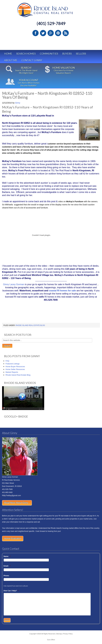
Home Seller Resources (15, 369)
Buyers (67, 54)
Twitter (43, 33)
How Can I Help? (11, 591)
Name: (7, 556)
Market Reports (12, 372)
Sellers (81, 54)
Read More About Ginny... (17, 503)
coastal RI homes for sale (62, 291)
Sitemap (59, 634)
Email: (7, 566)
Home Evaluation (13, 538)
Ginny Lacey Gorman (14, 284)
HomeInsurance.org (12, 321)
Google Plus (51, 33)
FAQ (7, 361)
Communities (49, 54)
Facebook (35, 33)
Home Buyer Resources (15, 367)
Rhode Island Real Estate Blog (30, 325)
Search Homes (26, 54)
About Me (11, 60)
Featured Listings (13, 364)
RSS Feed (66, 33)
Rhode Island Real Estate (51, 11)
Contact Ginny (32, 60)
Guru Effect (51, 640)
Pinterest (58, 33)
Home (8, 54)
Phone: (7, 576)
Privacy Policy (68, 634)
